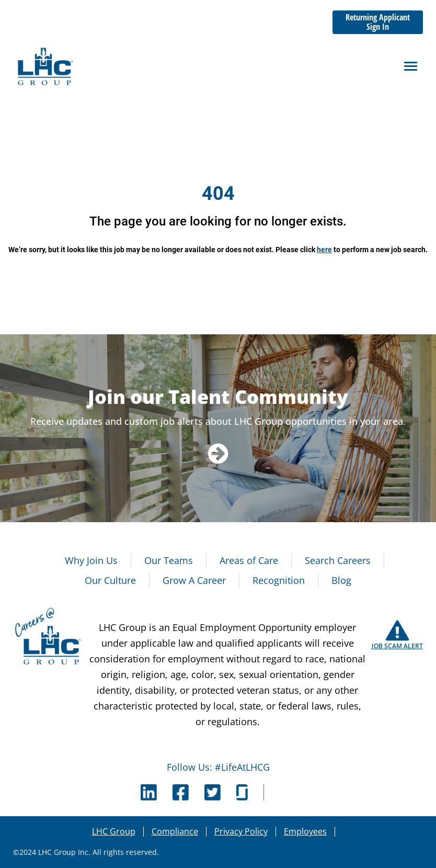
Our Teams (169, 560)
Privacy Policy (241, 831)
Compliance (175, 831)
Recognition (279, 580)
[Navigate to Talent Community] (218, 453)
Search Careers (338, 560)
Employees (305, 831)
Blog (341, 580)
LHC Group (114, 831)
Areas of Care (249, 560)
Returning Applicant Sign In (378, 22)
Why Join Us (91, 560)
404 (218, 194)
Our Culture (110, 580)
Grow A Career (194, 580)
